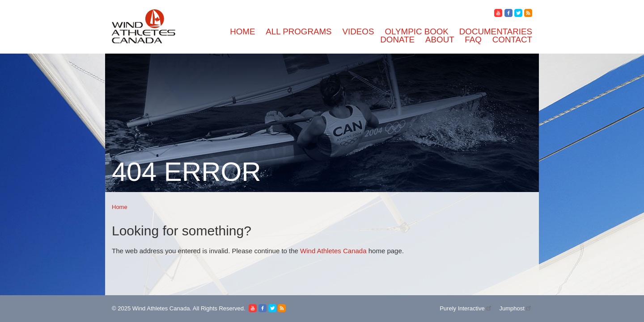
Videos (358, 31)
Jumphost (516, 308)
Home (242, 31)
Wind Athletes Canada (333, 251)
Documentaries (496, 31)
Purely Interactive (466, 308)
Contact (512, 40)
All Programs (299, 31)
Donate (397, 40)
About (440, 40)
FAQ (473, 40)
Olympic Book (416, 31)
